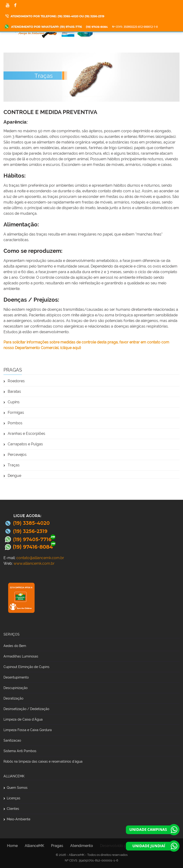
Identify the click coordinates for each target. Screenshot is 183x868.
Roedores (14, 381)
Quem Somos (16, 788)
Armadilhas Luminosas (21, 656)
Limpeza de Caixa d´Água (23, 719)
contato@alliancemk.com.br (40, 558)
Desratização (13, 698)
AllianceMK (34, 846)
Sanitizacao (12, 740)
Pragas (57, 846)
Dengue (12, 476)
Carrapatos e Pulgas (23, 444)
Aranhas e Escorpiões (24, 434)
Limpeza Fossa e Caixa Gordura (28, 730)
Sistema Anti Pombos (20, 751)
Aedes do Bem (15, 646)
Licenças (12, 798)
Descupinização (16, 688)
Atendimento (82, 846)
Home (12, 846)
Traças (12, 465)
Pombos (13, 423)
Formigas (14, 413)
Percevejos (15, 455)
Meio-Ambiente (17, 819)
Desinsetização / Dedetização (26, 709)
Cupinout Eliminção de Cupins (26, 667)
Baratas (12, 391)
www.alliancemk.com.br (34, 563)
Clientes (11, 809)
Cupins (12, 402)
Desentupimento (16, 677)
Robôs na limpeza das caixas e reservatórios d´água (43, 761)
